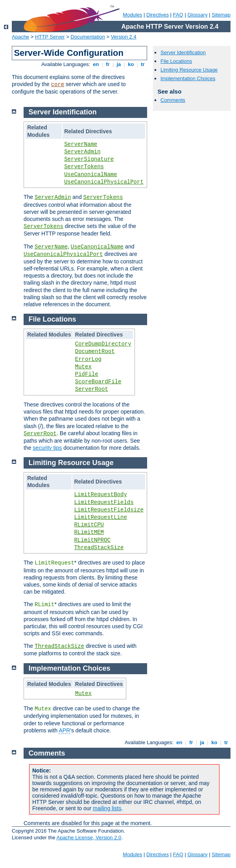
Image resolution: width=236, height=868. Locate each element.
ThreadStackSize (99, 548)
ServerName (81, 144)
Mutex (83, 367)
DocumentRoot (95, 351)
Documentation (88, 37)
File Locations (176, 61)
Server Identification (183, 52)
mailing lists (107, 808)
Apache (20, 37)
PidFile (87, 374)
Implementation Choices (188, 78)
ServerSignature (89, 159)
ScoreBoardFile (98, 382)
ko (131, 64)
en (96, 64)
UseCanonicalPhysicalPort (104, 182)
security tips (47, 448)
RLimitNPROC (92, 540)
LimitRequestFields (104, 502)
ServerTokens (84, 167)
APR (64, 730)
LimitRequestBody (100, 495)
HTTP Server (50, 37)
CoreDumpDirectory (103, 344)
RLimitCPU (89, 525)
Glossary (197, 15)
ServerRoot (92, 389)
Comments (173, 100)
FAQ (178, 15)
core (58, 85)
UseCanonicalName (90, 175)
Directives (158, 15)
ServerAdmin (82, 152)
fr (108, 64)
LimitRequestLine (100, 517)
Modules (132, 15)
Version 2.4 (124, 37)
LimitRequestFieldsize (109, 510)
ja (119, 64)
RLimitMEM (89, 532)
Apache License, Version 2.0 (89, 838)
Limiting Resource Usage (189, 70)
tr (143, 64)
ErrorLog (88, 359)
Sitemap (221, 15)
